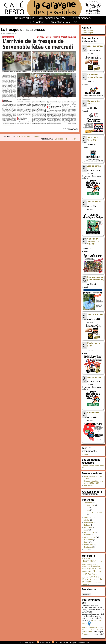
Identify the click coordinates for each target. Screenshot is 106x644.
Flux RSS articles (45, 643)
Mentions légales (28, 642)
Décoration (88, 522)
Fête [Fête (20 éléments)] (94, 568)
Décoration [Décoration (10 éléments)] (95, 566)
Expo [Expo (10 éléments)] (89, 569)
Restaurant (89, 547)
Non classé (89, 540)
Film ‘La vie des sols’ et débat (29, 136)
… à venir (85, 454)
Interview (88, 535)
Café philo (90, 505)
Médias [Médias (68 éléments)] (86, 574)
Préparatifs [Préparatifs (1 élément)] (85, 577)
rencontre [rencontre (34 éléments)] (94, 577)
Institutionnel (89, 532)
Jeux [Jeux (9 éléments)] (90, 571)
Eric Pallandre (90, 485)
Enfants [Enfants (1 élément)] (84, 569)
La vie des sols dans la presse (67, 139)
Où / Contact (36, 22)
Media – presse (90, 537)
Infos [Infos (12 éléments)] (100, 568)
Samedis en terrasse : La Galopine (93, 241)
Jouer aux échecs (95, 46)
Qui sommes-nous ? (52, 18)
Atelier (87, 520)
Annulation (88, 518)
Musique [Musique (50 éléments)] (97, 571)
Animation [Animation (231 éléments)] (89, 561)
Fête (88, 508)
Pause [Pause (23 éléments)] (95, 574)
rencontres (88, 545)
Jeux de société (94, 202)
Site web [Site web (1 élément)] (95, 582)
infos (86, 530)
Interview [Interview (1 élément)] (85, 572)
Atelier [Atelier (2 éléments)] (84, 564)
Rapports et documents (80, 642)
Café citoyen (93, 413)
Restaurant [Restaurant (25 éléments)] (88, 579)
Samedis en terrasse (94, 512)
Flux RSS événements (61, 643)
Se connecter (87, 634)
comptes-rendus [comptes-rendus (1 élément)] (92, 564)
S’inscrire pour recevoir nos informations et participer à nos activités (92, 630)
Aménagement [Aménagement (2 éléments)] (86, 559)
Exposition (88, 527)
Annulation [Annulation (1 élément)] (100, 562)
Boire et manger (80, 18)
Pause (87, 542)
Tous (86, 550)
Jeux (88, 510)
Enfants (87, 525)
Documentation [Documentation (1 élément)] (86, 566)
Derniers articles (25, 18)
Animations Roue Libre (64, 22)
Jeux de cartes (94, 166)
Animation (88, 503)
